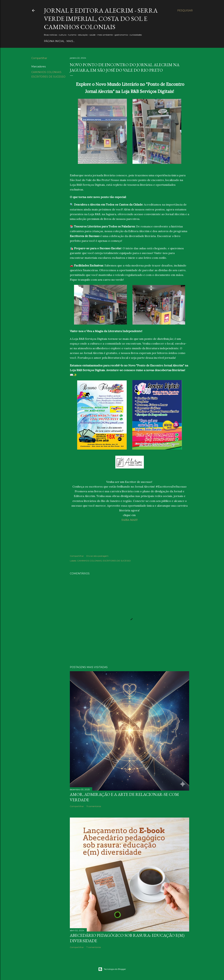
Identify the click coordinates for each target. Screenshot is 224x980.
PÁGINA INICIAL (54, 41)
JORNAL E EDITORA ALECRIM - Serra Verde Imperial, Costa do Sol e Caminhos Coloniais (101, 19)
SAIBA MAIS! (130, 520)
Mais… (71, 41)
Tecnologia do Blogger (112, 969)
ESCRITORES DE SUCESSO (48, 77)
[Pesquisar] (185, 11)
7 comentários (94, 947)
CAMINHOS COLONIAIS (46, 72)
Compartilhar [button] (39, 58)
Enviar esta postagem (97, 556)
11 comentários (94, 806)
